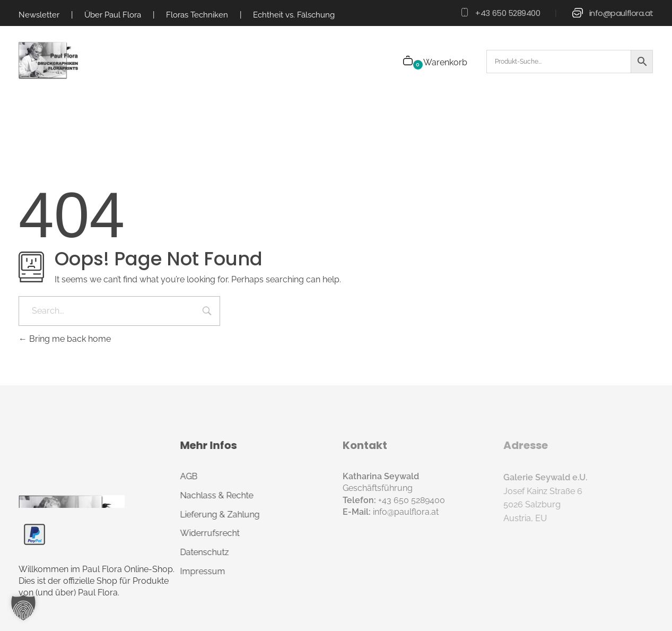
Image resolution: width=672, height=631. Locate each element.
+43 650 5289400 (508, 13)
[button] (23, 608)
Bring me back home (65, 339)
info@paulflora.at (621, 13)
